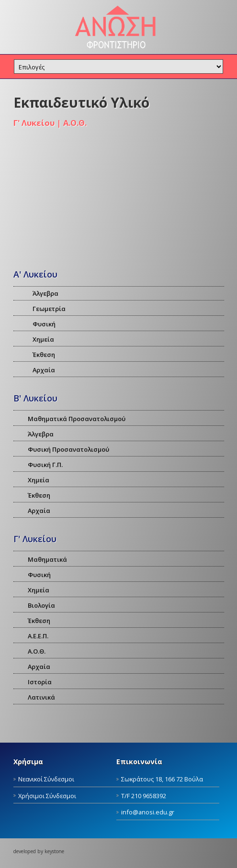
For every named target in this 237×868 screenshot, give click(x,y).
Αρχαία (44, 370)
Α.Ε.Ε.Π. (38, 636)
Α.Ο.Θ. (37, 651)
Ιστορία (40, 682)
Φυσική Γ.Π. (45, 465)
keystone (54, 851)
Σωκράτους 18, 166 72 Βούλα (162, 779)
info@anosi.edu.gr (148, 812)
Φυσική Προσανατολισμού (68, 449)
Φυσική (44, 324)
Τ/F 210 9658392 (144, 796)
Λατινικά (41, 697)
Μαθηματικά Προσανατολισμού (77, 419)
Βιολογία (41, 605)
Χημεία (43, 339)
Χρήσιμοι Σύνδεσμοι (47, 796)
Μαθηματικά (47, 559)
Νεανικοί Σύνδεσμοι (46, 779)
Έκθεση (44, 355)
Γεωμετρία (49, 309)
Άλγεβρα (45, 293)
